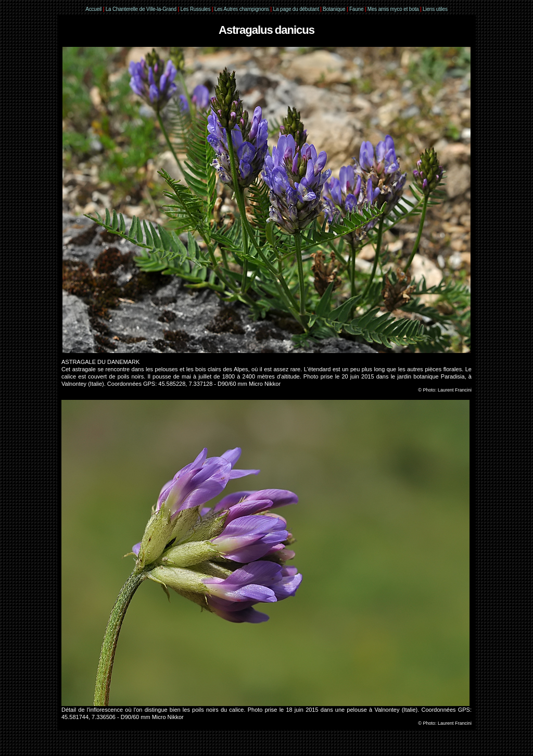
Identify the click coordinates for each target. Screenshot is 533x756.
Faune (356, 9)
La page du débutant (296, 9)
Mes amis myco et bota (393, 9)
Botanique (334, 9)
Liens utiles (435, 9)
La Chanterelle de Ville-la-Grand (142, 9)
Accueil (93, 9)
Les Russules (196, 9)
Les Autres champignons (242, 9)
